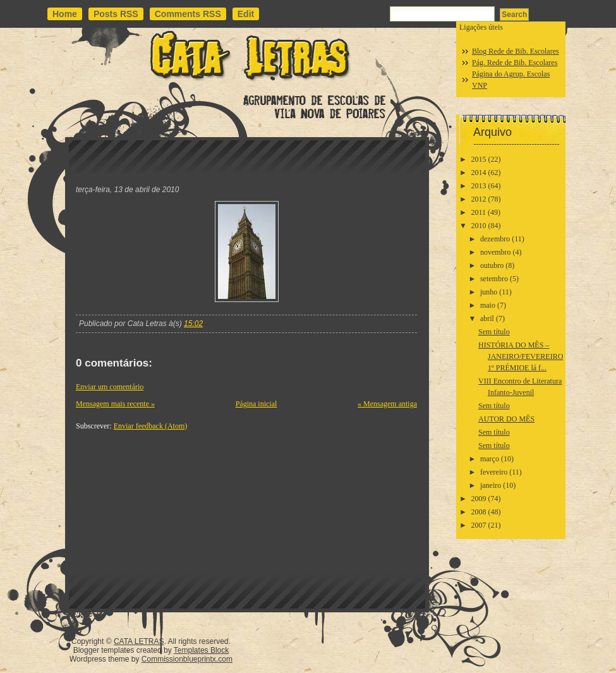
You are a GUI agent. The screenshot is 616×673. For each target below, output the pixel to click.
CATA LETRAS (139, 641)
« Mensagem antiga (387, 404)
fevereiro (494, 472)
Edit (246, 14)
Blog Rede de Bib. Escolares (516, 51)
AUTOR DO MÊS (506, 419)
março (490, 459)
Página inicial (257, 404)
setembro (494, 279)
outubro (492, 265)
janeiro (491, 485)
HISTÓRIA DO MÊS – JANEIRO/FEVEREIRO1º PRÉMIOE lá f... (521, 356)
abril (487, 318)
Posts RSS (116, 14)
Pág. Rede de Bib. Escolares (515, 63)
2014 (479, 173)
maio (488, 305)
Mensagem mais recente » (115, 404)
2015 (479, 159)
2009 (479, 499)
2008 (479, 512)
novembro (496, 252)
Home (65, 14)
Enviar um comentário (110, 387)
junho (489, 292)
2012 (479, 199)
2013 (479, 186)
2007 (479, 525)
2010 (479, 226)
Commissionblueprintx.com (187, 659)
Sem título (494, 332)
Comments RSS (188, 14)
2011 (479, 212)
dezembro (495, 239)
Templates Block (201, 650)
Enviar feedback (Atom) (151, 426)
